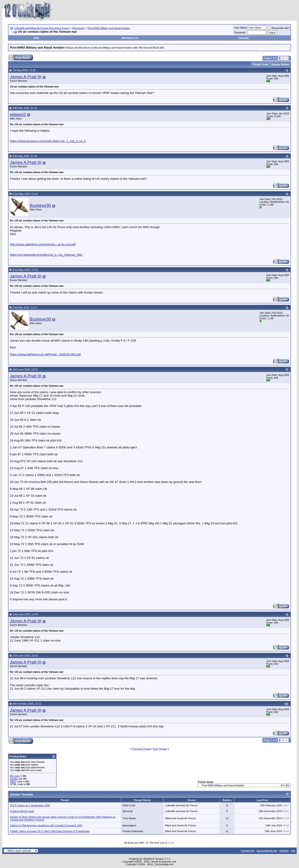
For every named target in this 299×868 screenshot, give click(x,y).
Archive (284, 851)
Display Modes (280, 64)
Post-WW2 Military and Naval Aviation (109, 28)
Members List (130, 38)
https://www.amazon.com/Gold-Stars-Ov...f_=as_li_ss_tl (48, 141)
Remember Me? (279, 28)
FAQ (36, 38)
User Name (241, 28)
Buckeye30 (40, 205)
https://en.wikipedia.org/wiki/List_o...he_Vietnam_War (46, 255)
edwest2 (18, 115)
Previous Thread (142, 749)
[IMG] (13, 781)
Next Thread (160, 749)
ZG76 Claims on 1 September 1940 (30, 805)
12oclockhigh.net (267, 851)
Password (240, 32)
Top (293, 851)
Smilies (14, 779)
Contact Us (247, 851)
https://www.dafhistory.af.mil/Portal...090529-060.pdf (45, 354)
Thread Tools (261, 64)
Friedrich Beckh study (22, 811)
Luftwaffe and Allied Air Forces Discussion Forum (42, 28)
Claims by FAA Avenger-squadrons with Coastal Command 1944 (46, 825)
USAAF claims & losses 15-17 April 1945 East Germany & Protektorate (50, 831)
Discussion (78, 28)
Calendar (243, 38)
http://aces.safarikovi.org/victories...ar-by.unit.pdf (43, 244)
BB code (15, 776)
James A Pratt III (26, 77)
